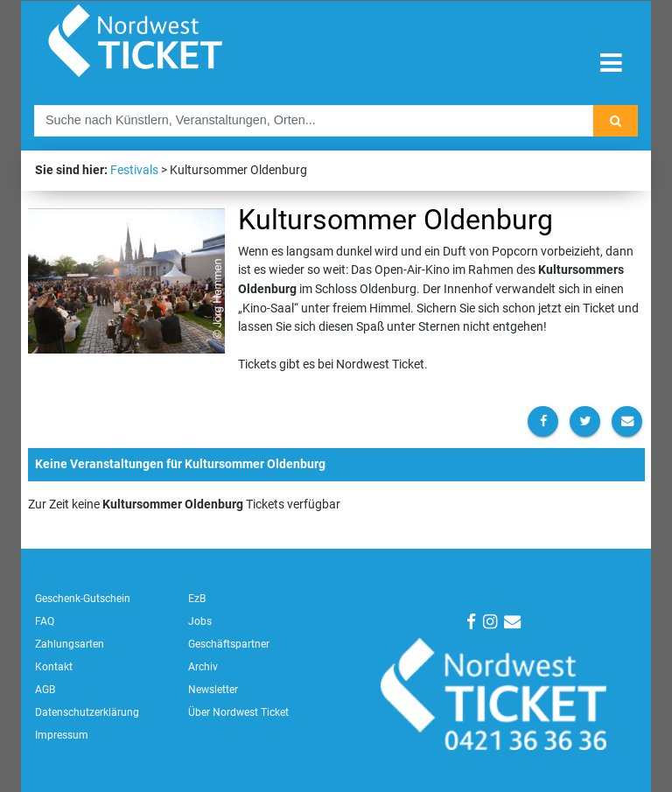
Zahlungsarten (70, 644)
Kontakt (54, 667)
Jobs (200, 621)
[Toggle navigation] (611, 63)
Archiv (203, 667)
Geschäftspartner (229, 644)
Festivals (134, 170)
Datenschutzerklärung (87, 712)
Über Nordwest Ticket (238, 712)
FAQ (45, 621)
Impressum (62, 735)
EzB (197, 599)
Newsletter (213, 690)
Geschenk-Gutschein (83, 599)
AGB (45, 690)
